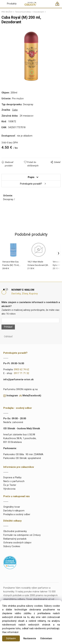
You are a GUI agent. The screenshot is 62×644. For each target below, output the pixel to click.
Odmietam (46, 639)
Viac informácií (10, 632)
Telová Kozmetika (23, 12)
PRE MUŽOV (7, 12)
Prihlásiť (8, 327)
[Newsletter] (30, 320)
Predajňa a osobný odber (17, 514)
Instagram (12, 396)
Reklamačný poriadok (15, 539)
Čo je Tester (10, 485)
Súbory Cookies (12, 546)
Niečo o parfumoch (14, 481)
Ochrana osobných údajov (17, 543)
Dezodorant (39, 12)
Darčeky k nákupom (14, 511)
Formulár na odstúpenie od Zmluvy (22, 535)
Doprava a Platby (12, 478)
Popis (31, 177)
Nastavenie (30, 639)
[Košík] (59, 5)
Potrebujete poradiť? (31, 184)
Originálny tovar (12, 507)
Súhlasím (11, 639)
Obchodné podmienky (15, 531)
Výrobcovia (9, 489)
